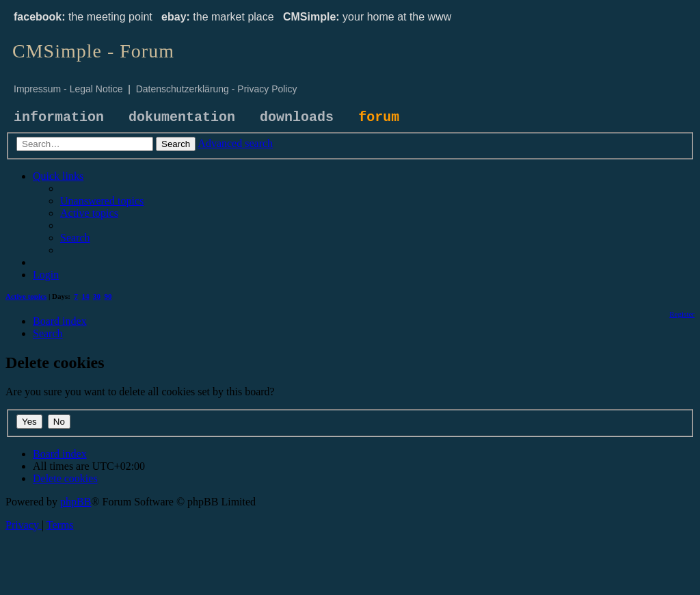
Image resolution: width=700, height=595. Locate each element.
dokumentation (182, 117)
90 (108, 296)
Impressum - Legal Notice (68, 89)
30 (97, 296)
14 (86, 296)
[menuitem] (102, 201)
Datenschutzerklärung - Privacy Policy (217, 89)
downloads (297, 117)
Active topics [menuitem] (26, 296)
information (59, 117)
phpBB (76, 502)
